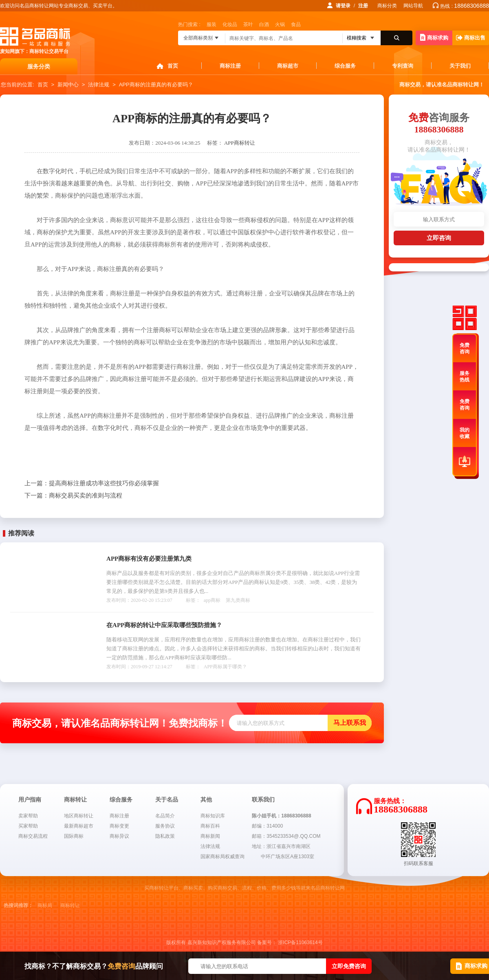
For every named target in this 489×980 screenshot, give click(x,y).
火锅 (280, 24)
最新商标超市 (79, 826)
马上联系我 (350, 723)
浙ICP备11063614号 (300, 943)
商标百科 (210, 826)
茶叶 (248, 24)
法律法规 (99, 85)
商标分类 (387, 6)
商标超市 (288, 66)
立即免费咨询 (349, 966)
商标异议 (119, 836)
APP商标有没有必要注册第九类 (149, 559)
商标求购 (434, 37)
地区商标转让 (79, 816)
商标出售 (471, 38)
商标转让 (70, 905)
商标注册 (230, 66)
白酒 (264, 24)
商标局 (45, 905)
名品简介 (165, 816)
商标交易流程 (33, 836)
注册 (363, 6)
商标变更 (119, 826)
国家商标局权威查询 (222, 857)
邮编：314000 (267, 826)
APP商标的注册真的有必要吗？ (156, 85)
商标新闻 (210, 836)
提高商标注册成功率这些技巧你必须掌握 (92, 483)
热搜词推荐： (18, 905)
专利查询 (403, 66)
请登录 (343, 6)
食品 (296, 24)
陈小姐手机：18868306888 (281, 816)
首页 (173, 66)
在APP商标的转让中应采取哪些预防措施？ (164, 625)
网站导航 (413, 6)
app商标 (212, 600)
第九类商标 (238, 600)
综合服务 (345, 66)
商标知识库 (213, 816)
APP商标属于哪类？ (225, 667)
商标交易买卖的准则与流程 (73, 496)
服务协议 (165, 826)
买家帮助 (28, 826)
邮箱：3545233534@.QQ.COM (286, 836)
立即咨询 (439, 238)
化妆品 (230, 24)
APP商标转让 (240, 143)
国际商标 (74, 836)
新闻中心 (68, 85)
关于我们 (460, 66)
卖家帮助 (28, 816)
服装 (211, 24)
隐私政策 (165, 836)
